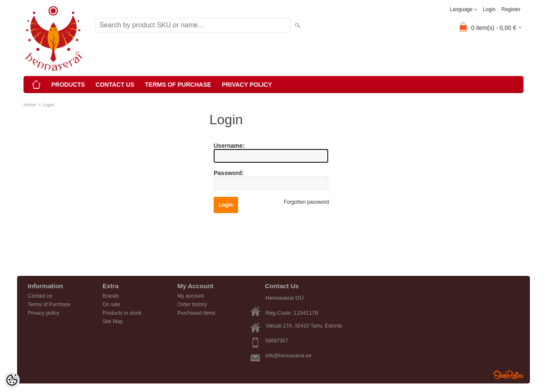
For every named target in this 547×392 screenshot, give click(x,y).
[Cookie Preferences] (12, 380)
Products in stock (122, 313)
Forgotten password (306, 202)
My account (190, 296)
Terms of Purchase (178, 85)
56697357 (277, 341)
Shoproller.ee (509, 375)
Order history (192, 304)
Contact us (115, 85)
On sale (111, 304)
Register (511, 9)
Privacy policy (247, 85)
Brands (111, 296)
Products (68, 85)
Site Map (113, 322)
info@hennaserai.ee (288, 356)
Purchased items (196, 313)
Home (30, 105)
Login (489, 9)
